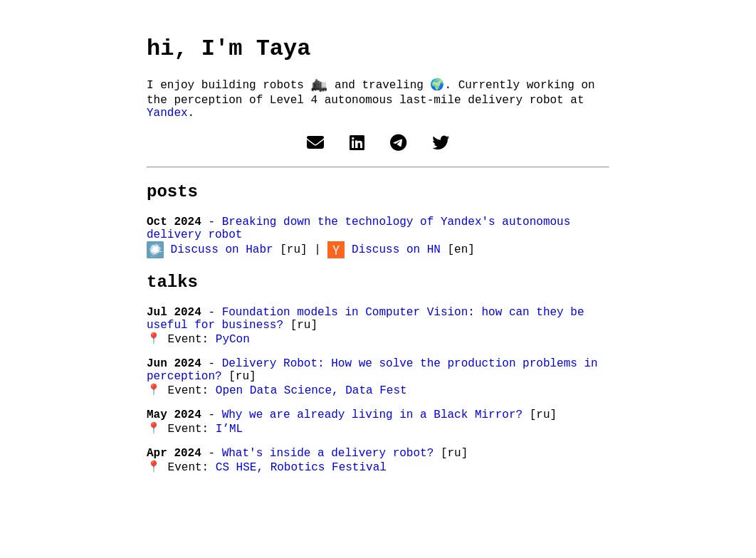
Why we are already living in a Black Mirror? (376, 456)
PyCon (233, 371)
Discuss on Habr (222, 270)
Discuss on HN (396, 270)
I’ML (229, 472)
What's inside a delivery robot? (331, 499)
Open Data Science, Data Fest (311, 429)
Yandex (167, 122)
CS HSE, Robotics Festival (301, 515)
